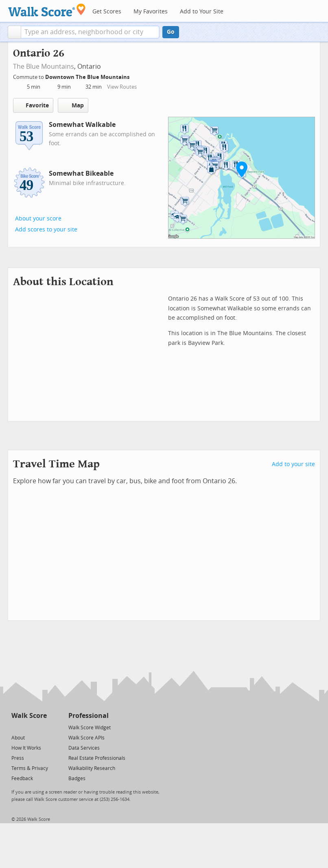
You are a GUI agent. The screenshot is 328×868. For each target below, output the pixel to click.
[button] (14, 32)
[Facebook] (29, 727)
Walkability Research (92, 768)
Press (18, 758)
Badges (77, 779)
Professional (89, 716)
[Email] (41, 727)
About (18, 738)
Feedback (22, 779)
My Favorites (151, 12)
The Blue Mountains (44, 67)
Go (171, 32)
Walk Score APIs (86, 738)
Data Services (84, 748)
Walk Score (29, 716)
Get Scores (107, 12)
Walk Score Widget (90, 728)
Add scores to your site (46, 230)
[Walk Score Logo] (47, 10)
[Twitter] (16, 727)
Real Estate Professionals (97, 758)
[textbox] (90, 32)
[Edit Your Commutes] (135, 76)
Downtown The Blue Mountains (88, 77)
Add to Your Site (202, 12)
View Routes (122, 87)
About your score (38, 219)
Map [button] (73, 105)
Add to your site (293, 464)
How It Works (26, 748)
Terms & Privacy (30, 768)
